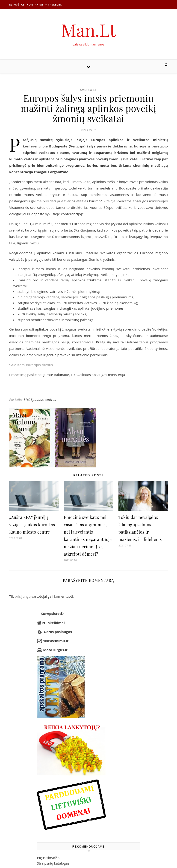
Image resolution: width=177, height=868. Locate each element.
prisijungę (23, 596)
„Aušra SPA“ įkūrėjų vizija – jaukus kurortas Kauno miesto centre (32, 525)
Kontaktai (35, 4)
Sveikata (89, 90)
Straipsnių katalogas (53, 863)
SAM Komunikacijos (31, 365)
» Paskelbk (54, 4)
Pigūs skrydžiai (49, 858)
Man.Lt (89, 30)
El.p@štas (17, 4)
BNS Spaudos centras (40, 400)
